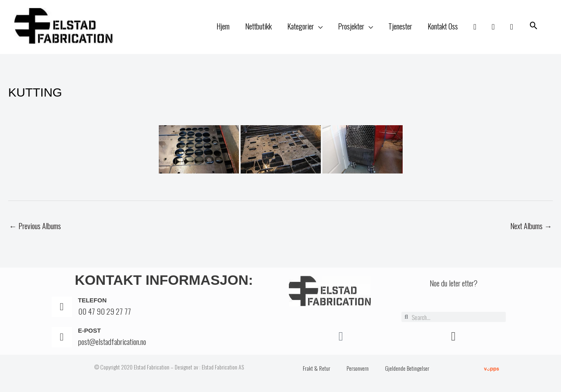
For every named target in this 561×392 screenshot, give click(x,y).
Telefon (92, 301)
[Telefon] (62, 308)
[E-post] (62, 338)
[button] (534, 27)
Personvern (358, 369)
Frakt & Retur (317, 369)
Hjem (223, 27)
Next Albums (531, 227)
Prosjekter (351, 27)
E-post (90, 332)
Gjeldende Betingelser (407, 369)
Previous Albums (35, 227)
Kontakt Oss (443, 27)
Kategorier (301, 27)
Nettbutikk (258, 27)
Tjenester (400, 27)
